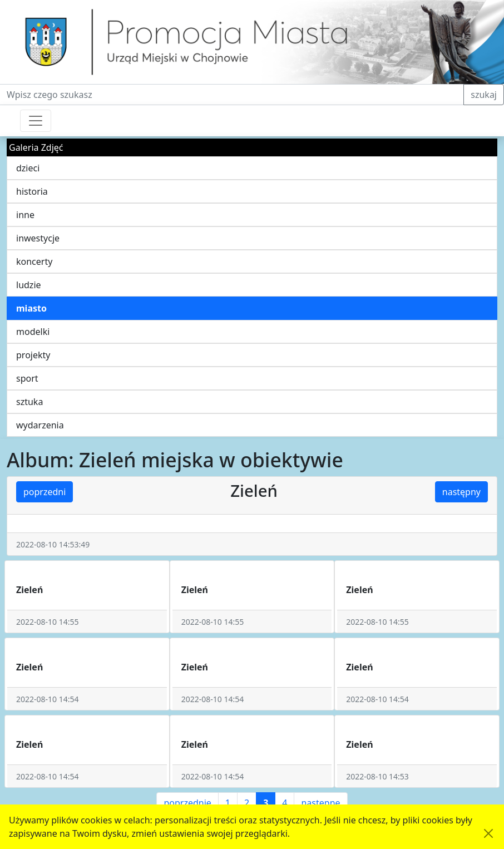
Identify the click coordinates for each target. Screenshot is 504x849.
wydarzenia (40, 425)
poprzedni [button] (45, 492)
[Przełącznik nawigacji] (36, 121)
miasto (31, 308)
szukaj (484, 95)
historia (32, 191)
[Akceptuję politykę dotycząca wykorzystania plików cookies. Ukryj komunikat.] (488, 833)
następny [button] (461, 492)
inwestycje (38, 238)
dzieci (28, 168)
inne (25, 215)
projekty (33, 355)
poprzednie (187, 803)
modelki (33, 332)
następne (320, 803)
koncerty (34, 261)
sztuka (29, 402)
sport (27, 378)
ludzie (29, 285)
